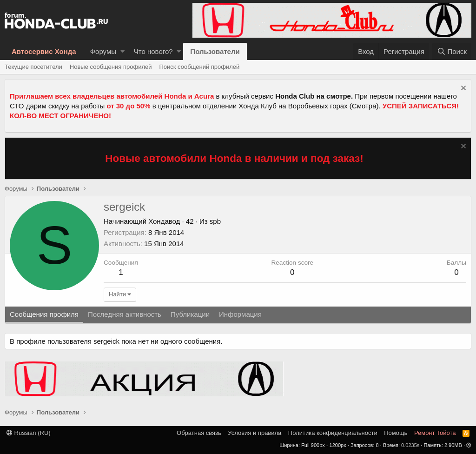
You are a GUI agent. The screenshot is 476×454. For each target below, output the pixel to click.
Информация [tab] (240, 314)
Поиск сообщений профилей (199, 67)
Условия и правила (255, 433)
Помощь (396, 433)
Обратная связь (199, 433)
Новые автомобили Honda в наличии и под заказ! (234, 158)
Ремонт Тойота (435, 433)
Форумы (103, 51)
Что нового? (153, 51)
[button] (122, 51)
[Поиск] (452, 51)
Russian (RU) (29, 433)
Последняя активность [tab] (125, 314)
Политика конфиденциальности (333, 433)
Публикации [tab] (190, 314)
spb (215, 221)
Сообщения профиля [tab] (44, 314)
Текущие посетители (33, 67)
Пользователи (215, 51)
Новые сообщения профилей (111, 67)
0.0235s (410, 445)
